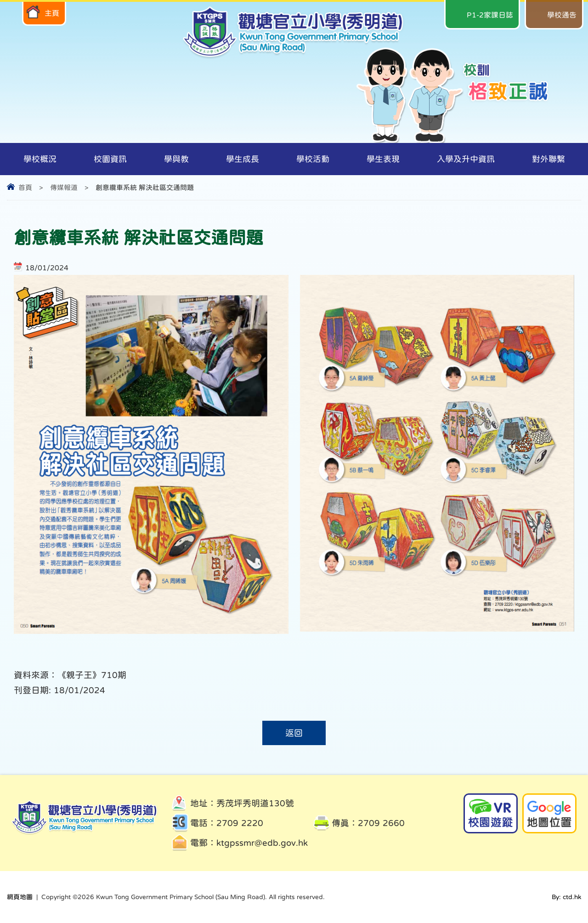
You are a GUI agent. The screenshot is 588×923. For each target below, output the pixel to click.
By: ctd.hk (566, 897)
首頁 (25, 187)
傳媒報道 (64, 187)
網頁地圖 (20, 897)
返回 (294, 733)
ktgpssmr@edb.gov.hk (262, 843)
